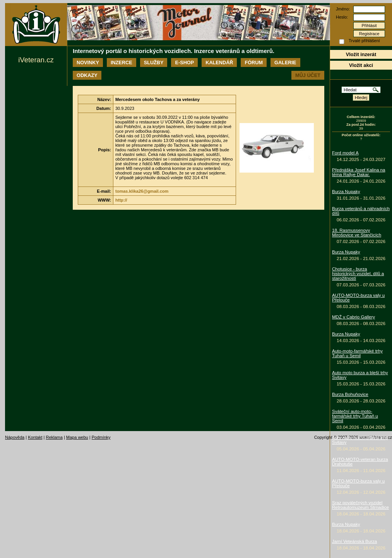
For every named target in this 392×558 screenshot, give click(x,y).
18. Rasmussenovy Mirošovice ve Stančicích (357, 233)
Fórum (254, 62)
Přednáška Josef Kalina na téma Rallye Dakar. (359, 172)
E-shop (184, 62)
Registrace (369, 34)
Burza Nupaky (346, 192)
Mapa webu (77, 437)
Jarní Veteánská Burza (354, 541)
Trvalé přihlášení (364, 41)
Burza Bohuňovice (350, 394)
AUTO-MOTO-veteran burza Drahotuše (360, 462)
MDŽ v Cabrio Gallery (353, 317)
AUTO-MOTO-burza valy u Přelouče (358, 298)
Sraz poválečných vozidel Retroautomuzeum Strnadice (360, 505)
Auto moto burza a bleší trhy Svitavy (360, 375)
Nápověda (15, 437)
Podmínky (101, 437)
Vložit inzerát (361, 54)
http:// (121, 200)
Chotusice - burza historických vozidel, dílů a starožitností (358, 274)
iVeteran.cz (36, 60)
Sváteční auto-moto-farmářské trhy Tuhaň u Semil (355, 416)
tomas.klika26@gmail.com (142, 191)
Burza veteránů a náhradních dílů (361, 211)
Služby (154, 62)
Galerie (285, 62)
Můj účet (308, 75)
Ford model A (345, 153)
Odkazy (87, 75)
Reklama (54, 437)
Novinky (88, 62)
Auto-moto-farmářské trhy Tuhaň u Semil (357, 353)
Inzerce (122, 62)
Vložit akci (361, 65)
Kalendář (219, 62)
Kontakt (35, 437)
